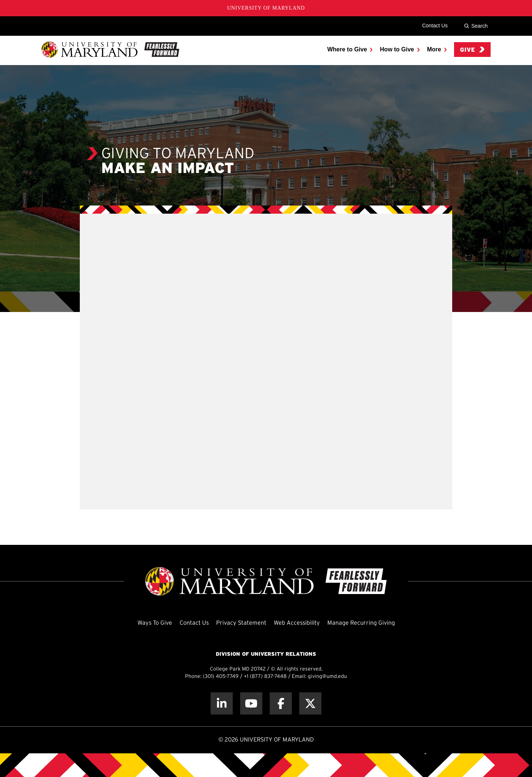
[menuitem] (350, 50)
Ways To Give (155, 623)
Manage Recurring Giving (361, 623)
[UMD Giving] (110, 50)
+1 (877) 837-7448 (265, 677)
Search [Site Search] (476, 26)
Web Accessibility (297, 623)
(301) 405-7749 (221, 677)
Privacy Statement (241, 623)
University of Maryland (266, 8)
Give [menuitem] (472, 50)
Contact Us (435, 26)
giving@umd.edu (327, 677)
